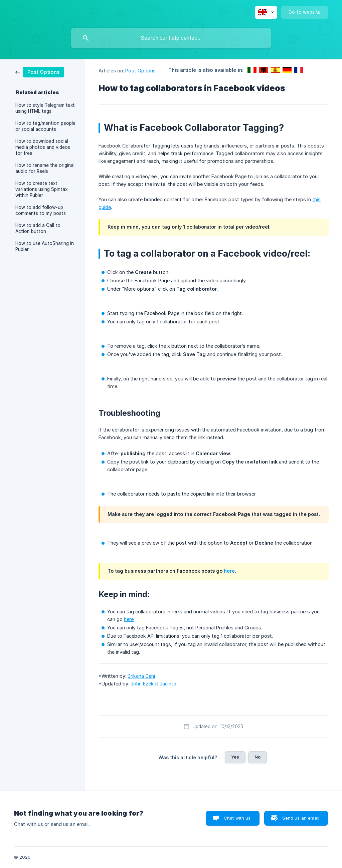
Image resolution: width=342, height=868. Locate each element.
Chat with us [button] (237, 818)
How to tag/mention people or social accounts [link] (45, 126)
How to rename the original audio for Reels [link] (45, 168)
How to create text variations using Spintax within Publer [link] (41, 189)
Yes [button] (235, 757)
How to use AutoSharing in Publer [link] (45, 246)
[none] (266, 12)
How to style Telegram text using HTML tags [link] (45, 108)
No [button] (258, 757)
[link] (40, 72)
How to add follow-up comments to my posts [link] (41, 210)
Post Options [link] (140, 71)
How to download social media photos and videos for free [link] (43, 147)
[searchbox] (171, 38)
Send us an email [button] (301, 818)
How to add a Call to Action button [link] (38, 228)
